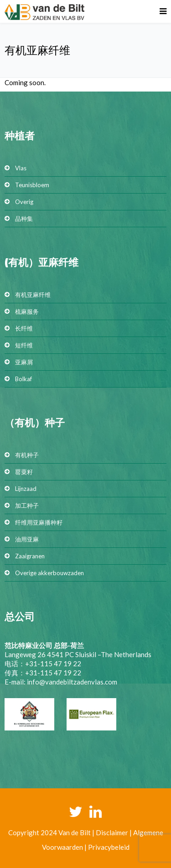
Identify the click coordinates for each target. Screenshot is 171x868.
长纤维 (24, 328)
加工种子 (27, 505)
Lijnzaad (26, 489)
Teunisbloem (32, 185)
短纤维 (24, 345)
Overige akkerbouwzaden (49, 573)
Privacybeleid (109, 847)
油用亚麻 (27, 539)
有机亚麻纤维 (33, 295)
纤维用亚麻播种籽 (39, 522)
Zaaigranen (30, 556)
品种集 (24, 219)
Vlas (21, 168)
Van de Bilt (75, 832)
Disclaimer (112, 832)
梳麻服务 (27, 311)
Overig (24, 202)
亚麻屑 (24, 362)
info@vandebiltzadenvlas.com (72, 682)
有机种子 (27, 455)
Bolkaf (23, 379)
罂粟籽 (24, 472)
